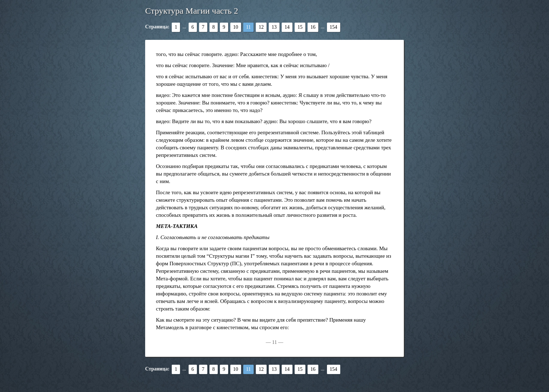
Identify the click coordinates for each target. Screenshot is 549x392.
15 (300, 27)
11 (248, 27)
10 (236, 27)
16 (313, 27)
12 (261, 27)
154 (334, 27)
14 (287, 27)
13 (274, 27)
